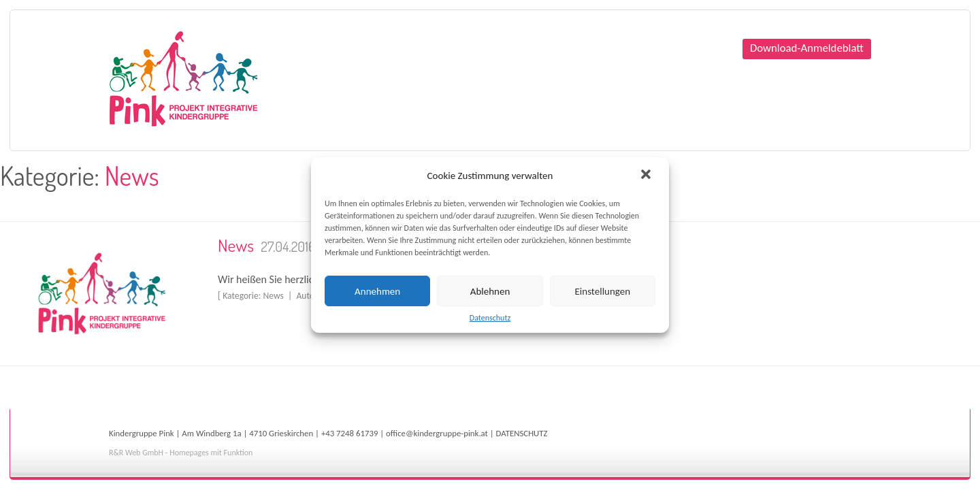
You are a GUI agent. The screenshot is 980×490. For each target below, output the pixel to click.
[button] (647, 176)
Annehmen (377, 291)
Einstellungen (603, 291)
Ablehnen (490, 291)
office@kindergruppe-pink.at (437, 433)
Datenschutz (490, 318)
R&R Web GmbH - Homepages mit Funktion (181, 453)
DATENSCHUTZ (522, 433)
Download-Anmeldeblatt (807, 48)
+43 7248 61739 (350, 433)
